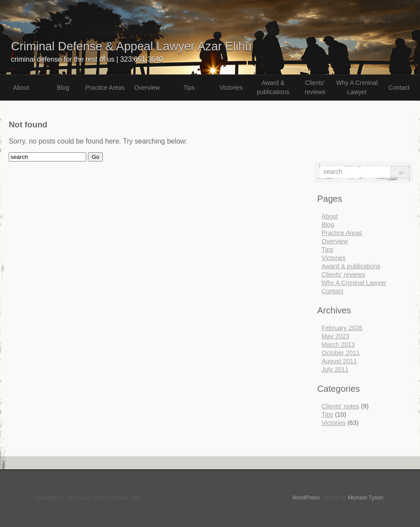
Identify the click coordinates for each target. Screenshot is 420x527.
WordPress (306, 497)
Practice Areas (105, 88)
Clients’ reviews (315, 87)
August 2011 (339, 361)
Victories (231, 88)
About (21, 88)
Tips (189, 88)
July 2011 (335, 369)
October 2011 (341, 353)
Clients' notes (340, 406)
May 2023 (335, 336)
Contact (399, 88)
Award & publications (273, 87)
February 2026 (342, 328)
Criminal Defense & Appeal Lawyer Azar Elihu (131, 46)
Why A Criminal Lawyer (357, 87)
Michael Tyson (366, 497)
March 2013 (338, 344)
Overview (147, 88)
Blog (63, 88)
